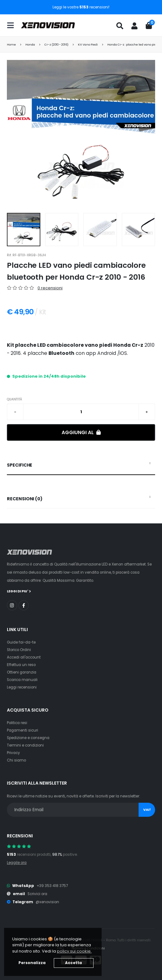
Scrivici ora (37, 894)
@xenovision (47, 902)
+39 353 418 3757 (52, 886)
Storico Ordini (19, 650)
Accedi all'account (24, 657)
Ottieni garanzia (22, 672)
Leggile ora (17, 863)
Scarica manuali (22, 680)
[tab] (81, 465)
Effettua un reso (21, 665)
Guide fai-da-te (21, 642)
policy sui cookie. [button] (74, 951)
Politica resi (17, 723)
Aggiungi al (81, 432)
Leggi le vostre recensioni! (81, 7)
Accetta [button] (73, 963)
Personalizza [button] (32, 963)
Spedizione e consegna (28, 738)
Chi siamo (16, 760)
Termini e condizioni (25, 745)
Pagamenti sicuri (23, 730)
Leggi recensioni (22, 687)
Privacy (13, 753)
